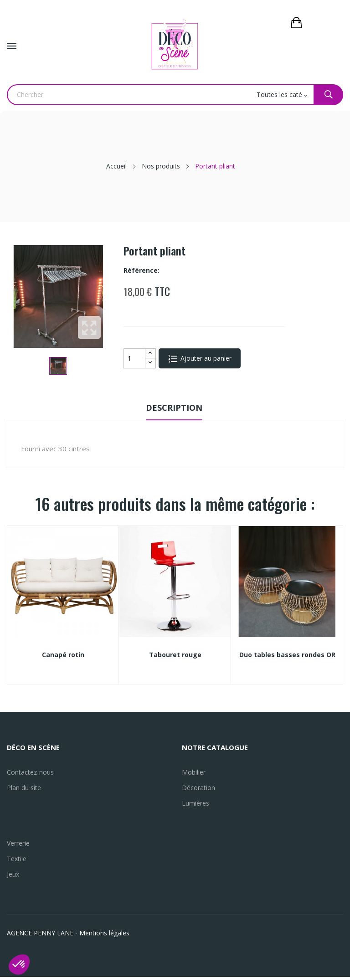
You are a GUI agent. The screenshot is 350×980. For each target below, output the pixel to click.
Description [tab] (174, 408)
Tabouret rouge (175, 655)
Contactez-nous (30, 772)
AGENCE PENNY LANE (40, 933)
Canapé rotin (63, 655)
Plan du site (24, 788)
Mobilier (194, 772)
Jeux (13, 874)
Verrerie (18, 843)
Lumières (196, 803)
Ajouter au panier (205, 358)
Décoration (198, 788)
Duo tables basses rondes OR (287, 655)
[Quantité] (134, 358)
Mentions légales (104, 933)
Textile (17, 859)
